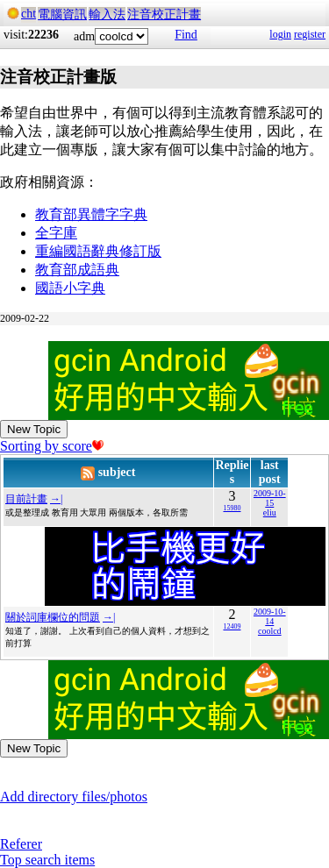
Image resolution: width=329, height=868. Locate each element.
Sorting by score (52, 446)
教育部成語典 (77, 270)
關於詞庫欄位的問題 (53, 617)
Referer (21, 844)
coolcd (270, 631)
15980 (232, 508)
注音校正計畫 (164, 14)
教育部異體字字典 (91, 214)
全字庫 (56, 233)
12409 (232, 626)
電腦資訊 (62, 14)
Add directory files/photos (74, 797)
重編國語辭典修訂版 (98, 251)
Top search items (47, 860)
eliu (270, 512)
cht (29, 14)
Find (186, 35)
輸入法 (107, 14)
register (310, 34)
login (280, 34)
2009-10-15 (270, 498)
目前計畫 (26, 499)
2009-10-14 (270, 616)
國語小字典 (70, 288)
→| (56, 499)
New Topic (34, 429)
